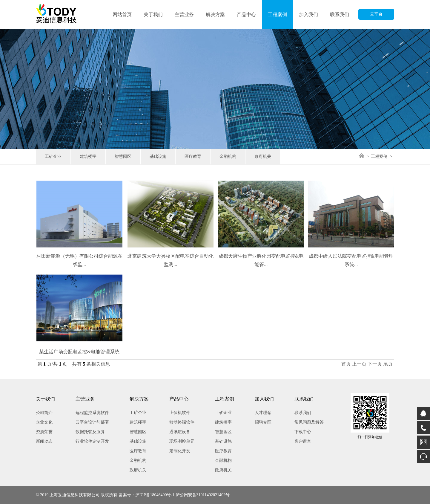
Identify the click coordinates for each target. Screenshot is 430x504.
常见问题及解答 (309, 422)
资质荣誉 (44, 432)
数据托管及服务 (90, 432)
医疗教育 (193, 156)
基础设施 (158, 156)
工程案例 (277, 14)
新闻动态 (44, 441)
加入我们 (308, 14)
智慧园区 (123, 156)
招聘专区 (263, 422)
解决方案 (215, 14)
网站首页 (122, 14)
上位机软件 (180, 413)
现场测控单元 (182, 441)
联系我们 (340, 14)
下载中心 (303, 432)
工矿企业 (53, 156)
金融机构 (228, 156)
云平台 (376, 14)
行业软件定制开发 (92, 441)
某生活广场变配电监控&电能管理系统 (79, 357)
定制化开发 (180, 451)
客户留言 (303, 441)
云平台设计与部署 (92, 422)
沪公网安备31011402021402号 (203, 495)
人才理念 (263, 413)
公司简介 (44, 413)
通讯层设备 (180, 432)
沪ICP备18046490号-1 (155, 495)
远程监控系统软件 (92, 413)
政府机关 (263, 156)
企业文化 (44, 422)
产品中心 (246, 14)
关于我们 (153, 14)
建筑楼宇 (88, 156)
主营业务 (184, 14)
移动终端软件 (182, 422)
